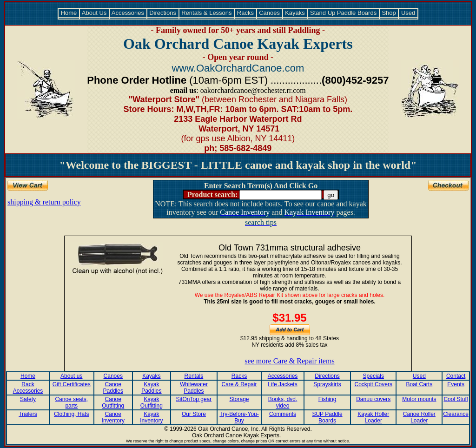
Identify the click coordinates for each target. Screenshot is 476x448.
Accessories (128, 13)
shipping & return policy (44, 202)
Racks (245, 13)
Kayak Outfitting (152, 402)
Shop (389, 13)
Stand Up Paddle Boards (343, 13)
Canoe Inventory (113, 417)
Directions (163, 13)
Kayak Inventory (151, 417)
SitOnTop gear (194, 399)
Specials (374, 376)
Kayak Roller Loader (373, 417)
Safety (28, 399)
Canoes (270, 13)
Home (69, 13)
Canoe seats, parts (71, 402)
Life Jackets (282, 384)
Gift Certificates (72, 384)
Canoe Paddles (113, 388)
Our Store (194, 414)
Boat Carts (420, 384)
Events (456, 384)
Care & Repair (239, 384)
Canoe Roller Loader (419, 417)
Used (408, 13)
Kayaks (295, 13)
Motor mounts (419, 399)
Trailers (28, 414)
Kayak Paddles (151, 388)
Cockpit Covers (374, 384)
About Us (94, 13)
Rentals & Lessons (207, 13)
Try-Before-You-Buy (239, 417)
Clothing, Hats (71, 414)
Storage (239, 399)
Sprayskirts (327, 384)
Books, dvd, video (283, 402)
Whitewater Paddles (194, 388)
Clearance (456, 414)
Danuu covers (373, 399)
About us (71, 376)
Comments (283, 414)
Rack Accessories (28, 388)
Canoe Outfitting (113, 402)
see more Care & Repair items (289, 361)
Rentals (194, 376)
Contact (456, 376)
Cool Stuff (456, 399)
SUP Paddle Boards (327, 417)
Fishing (327, 399)
